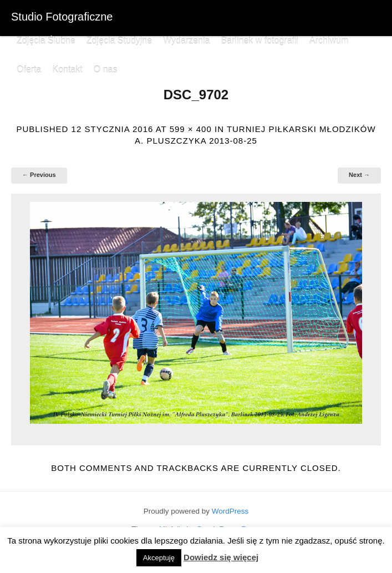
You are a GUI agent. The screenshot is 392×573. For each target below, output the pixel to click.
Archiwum (329, 41)
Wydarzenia (186, 41)
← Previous (39, 175)
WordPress (230, 511)
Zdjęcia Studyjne (119, 41)
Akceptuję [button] (159, 558)
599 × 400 (191, 129)
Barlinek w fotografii (259, 41)
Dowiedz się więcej (221, 557)
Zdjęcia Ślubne (46, 41)
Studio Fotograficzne (62, 17)
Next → (359, 175)
